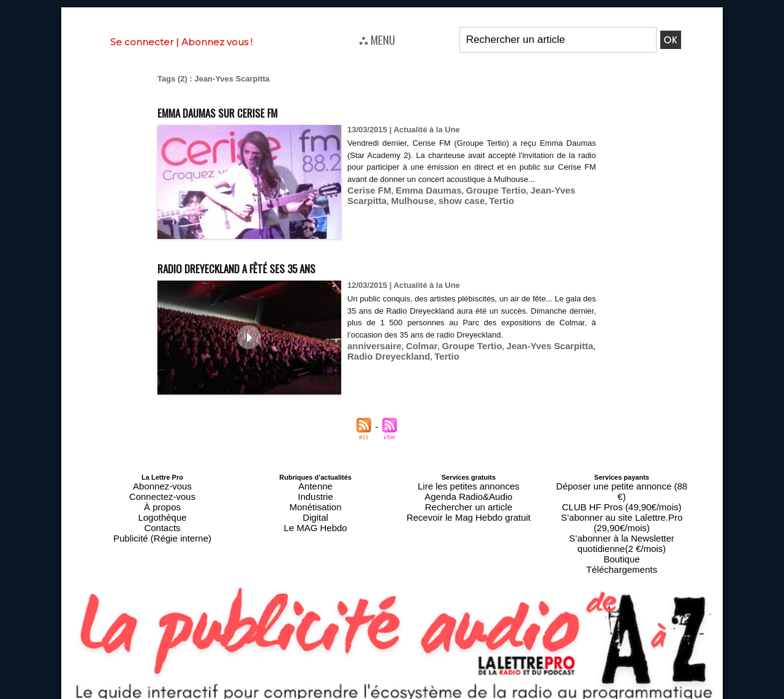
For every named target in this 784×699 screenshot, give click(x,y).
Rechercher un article (469, 499)
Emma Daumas (418, 202)
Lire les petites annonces (469, 485)
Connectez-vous (162, 492)
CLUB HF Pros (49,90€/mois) (621, 492)
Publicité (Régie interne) (162, 521)
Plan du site (362, 693)
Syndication (421, 693)
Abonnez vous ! (217, 42)
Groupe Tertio (477, 202)
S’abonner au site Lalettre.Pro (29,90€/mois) (622, 499)
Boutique (621, 521)
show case (409, 211)
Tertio (444, 211)
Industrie (315, 492)
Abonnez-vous (162, 485)
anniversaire (371, 357)
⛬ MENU (377, 39)
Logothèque (162, 507)
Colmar (412, 357)
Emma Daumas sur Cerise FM (247, 111)
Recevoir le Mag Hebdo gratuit (469, 507)
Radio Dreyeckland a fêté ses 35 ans (275, 266)
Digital (316, 507)
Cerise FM (366, 202)
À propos (162, 499)
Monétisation (315, 499)
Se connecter (142, 42)
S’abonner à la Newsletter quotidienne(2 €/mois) (622, 510)
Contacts (162, 514)
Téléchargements (622, 529)
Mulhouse (366, 211)
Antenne (316, 485)
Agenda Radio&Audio (468, 492)
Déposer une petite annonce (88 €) (622, 485)
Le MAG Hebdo (315, 514)
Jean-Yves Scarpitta (545, 202)
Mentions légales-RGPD (489, 685)
